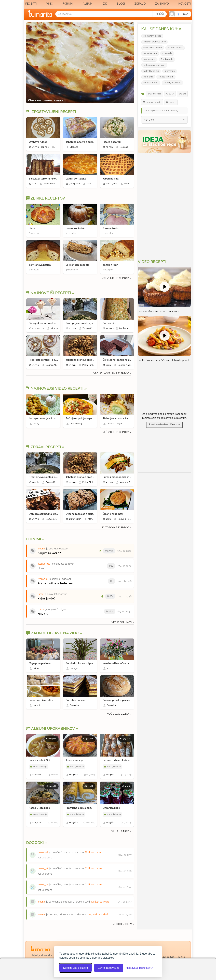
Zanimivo (162, 4)
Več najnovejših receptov (111, 373)
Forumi (68, 4)
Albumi (88, 4)
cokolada (167, 53)
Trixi (109, 668)
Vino (50, 4)
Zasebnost (168, 957)
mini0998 (43, 852)
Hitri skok (149, 120)
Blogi (121, 4)
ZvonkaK (87, 328)
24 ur (170, 94)
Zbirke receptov (46, 198)
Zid (105, 4)
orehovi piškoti (175, 48)
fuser (40, 594)
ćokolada (148, 77)
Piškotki (181, 957)
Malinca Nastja (53, 365)
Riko (89, 184)
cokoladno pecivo (153, 48)
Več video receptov (116, 432)
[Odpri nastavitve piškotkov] (139, 968)
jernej (36, 424)
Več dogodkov (122, 924)
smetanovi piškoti (152, 36)
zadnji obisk (154, 94)
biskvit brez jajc (151, 71)
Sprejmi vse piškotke (76, 968)
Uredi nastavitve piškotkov (164, 424)
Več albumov (120, 831)
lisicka (36, 668)
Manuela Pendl (127, 482)
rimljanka (43, 579)
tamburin (124, 328)
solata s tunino (151, 83)
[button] (180, 14)
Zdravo (140, 4)
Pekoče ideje (77, 424)
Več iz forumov (122, 622)
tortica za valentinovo (154, 65)
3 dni (182, 94)
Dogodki (35, 843)
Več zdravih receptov (114, 528)
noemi (41, 609)
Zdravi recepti (44, 447)
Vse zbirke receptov (115, 278)
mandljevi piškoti (172, 83)
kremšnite (170, 71)
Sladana (74, 147)
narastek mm (150, 53)
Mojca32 (124, 147)
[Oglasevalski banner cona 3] (165, 205)
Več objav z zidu (118, 714)
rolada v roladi (166, 77)
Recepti (31, 4)
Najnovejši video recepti (55, 388)
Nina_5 (54, 328)
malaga (74, 668)
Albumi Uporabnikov (51, 728)
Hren (41, 568)
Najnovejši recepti (49, 293)
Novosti (185, 4)
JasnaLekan (49, 184)
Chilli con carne (94, 852)
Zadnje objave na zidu (52, 633)
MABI (127, 184)
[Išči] (160, 14)
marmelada (149, 59)
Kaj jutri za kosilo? (49, 553)
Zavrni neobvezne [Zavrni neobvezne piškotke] (109, 968)
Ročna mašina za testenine (55, 583)
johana (41, 549)
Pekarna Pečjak (115, 424)
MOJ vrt (43, 614)
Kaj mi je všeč (46, 599)
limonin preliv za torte (155, 42)
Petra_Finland (90, 365)
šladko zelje (167, 59)
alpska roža (44, 564)
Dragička (74, 705)
